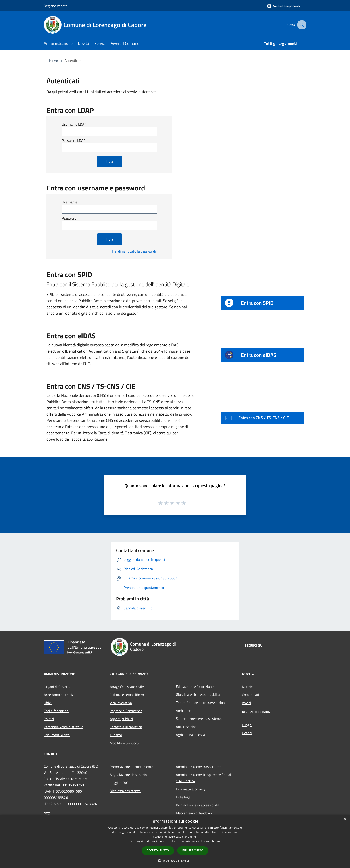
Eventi (247, 733)
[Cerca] (301, 25)
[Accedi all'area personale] (284, 6)
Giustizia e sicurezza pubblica (198, 694)
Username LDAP (74, 124)
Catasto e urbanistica (126, 727)
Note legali (184, 797)
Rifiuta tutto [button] (193, 850)
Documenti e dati (57, 735)
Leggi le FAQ (119, 783)
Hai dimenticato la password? (134, 251)
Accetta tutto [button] (158, 850)
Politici (49, 719)
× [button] (345, 819)
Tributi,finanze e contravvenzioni (201, 703)
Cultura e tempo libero (127, 695)
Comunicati (251, 695)
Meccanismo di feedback (194, 813)
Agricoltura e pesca (190, 735)
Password (69, 218)
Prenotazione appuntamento (131, 767)
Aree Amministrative (60, 695)
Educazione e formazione (195, 686)
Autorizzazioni (187, 727)
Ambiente (183, 711)
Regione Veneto (56, 6)
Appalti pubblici (121, 719)
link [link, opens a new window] (218, 841)
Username (70, 202)
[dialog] (175, 841)
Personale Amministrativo (64, 727)
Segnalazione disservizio (128, 775)
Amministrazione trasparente (198, 767)
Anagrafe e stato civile (127, 687)
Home (54, 61)
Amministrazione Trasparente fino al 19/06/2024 (203, 778)
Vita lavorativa (121, 703)
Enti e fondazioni (56, 711)
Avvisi (247, 703)
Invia (109, 161)
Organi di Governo (57, 687)
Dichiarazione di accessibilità (198, 805)
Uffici (48, 703)
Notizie (247, 687)
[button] (175, 860)
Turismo (116, 735)
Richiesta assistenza (125, 791)
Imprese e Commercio (126, 711)
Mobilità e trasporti (124, 743)
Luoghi (247, 725)
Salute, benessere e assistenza (199, 719)
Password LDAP (74, 140)
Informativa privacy (191, 789)
